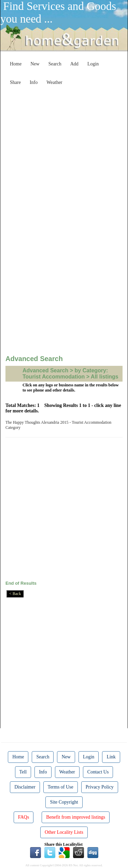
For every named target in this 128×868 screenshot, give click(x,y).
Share (15, 82)
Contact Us (98, 772)
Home (16, 64)
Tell (23, 772)
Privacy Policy (100, 787)
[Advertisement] (64, 153)
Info (34, 82)
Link (111, 757)
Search (55, 64)
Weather (54, 82)
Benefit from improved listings (76, 817)
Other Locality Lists (64, 832)
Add (74, 64)
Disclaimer (25, 787)
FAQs (24, 817)
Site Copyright (64, 802)
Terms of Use (61, 787)
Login (93, 64)
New (35, 64)
